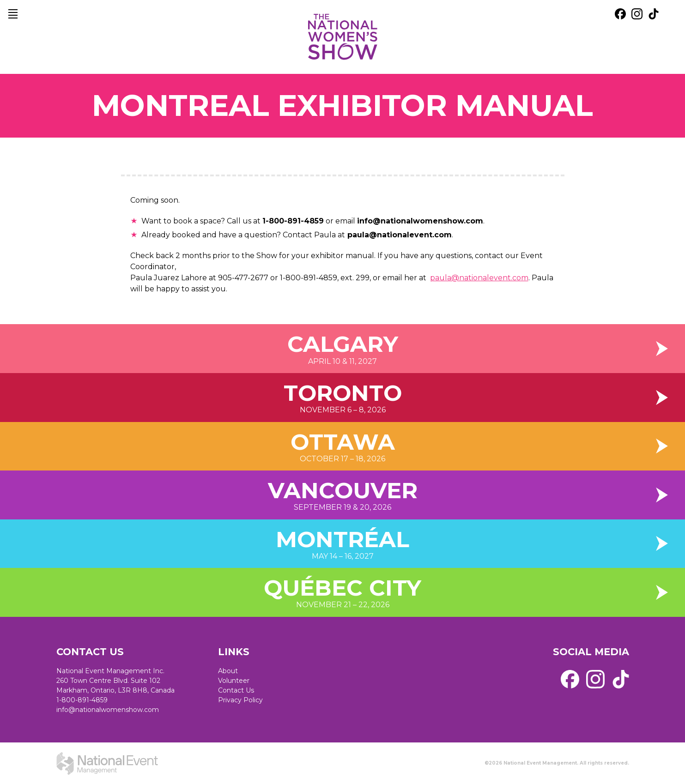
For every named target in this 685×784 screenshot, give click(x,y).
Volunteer (234, 681)
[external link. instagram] (637, 14)
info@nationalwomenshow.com (108, 710)
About (228, 671)
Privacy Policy (240, 700)
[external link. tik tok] (654, 14)
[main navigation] (13, 14)
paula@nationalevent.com (398, 235)
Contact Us (236, 690)
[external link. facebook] (620, 14)
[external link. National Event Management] (107, 763)
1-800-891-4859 (82, 700)
